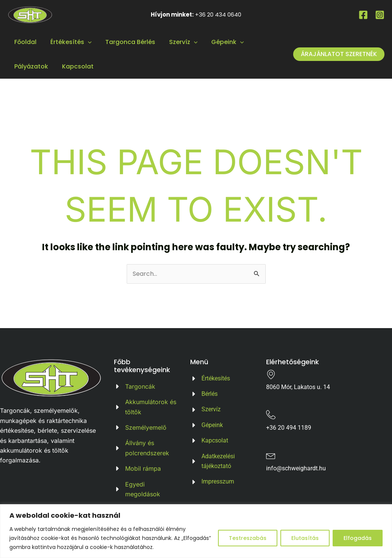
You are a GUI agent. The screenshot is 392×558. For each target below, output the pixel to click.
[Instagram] (380, 15)
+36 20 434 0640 (218, 14)
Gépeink (220, 42)
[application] (85, 42)
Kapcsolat (75, 66)
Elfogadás (358, 538)
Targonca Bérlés (126, 42)
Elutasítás (305, 538)
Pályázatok (30, 66)
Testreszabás (248, 538)
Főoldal (25, 42)
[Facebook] (363, 15)
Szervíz (177, 42)
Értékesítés (68, 42)
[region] (196, 531)
